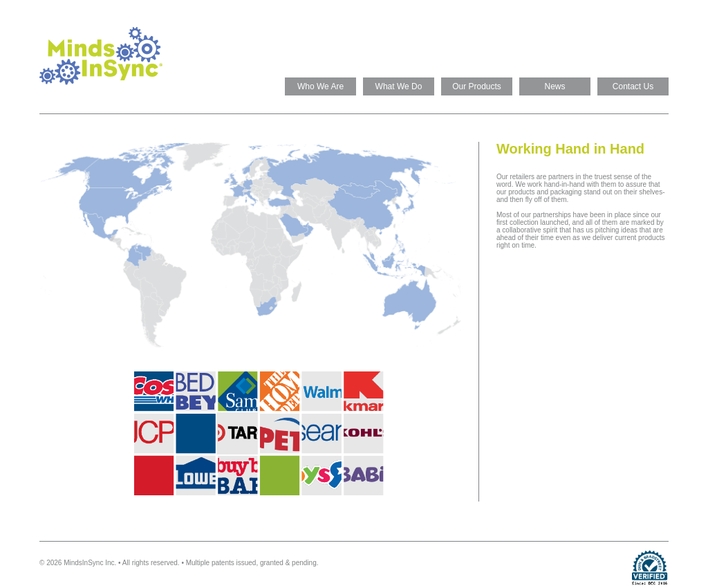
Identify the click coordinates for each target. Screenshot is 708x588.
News (555, 86)
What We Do (399, 86)
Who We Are (320, 86)
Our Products (477, 86)
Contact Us (633, 86)
